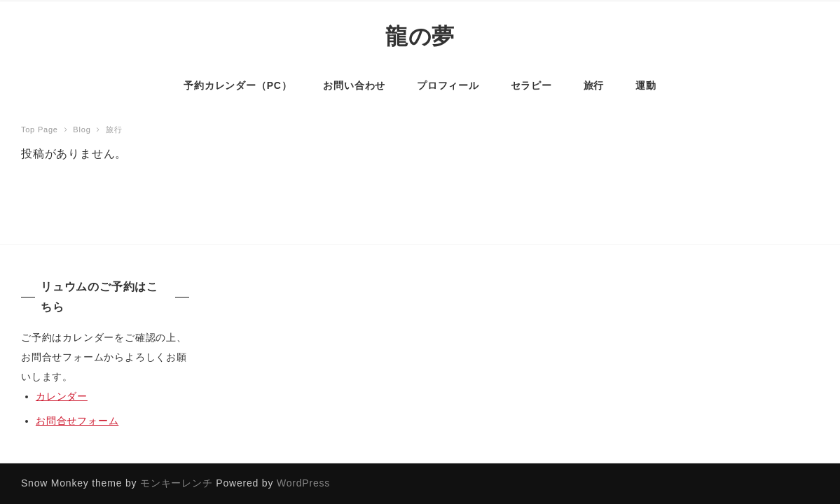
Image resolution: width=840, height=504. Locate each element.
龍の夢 (420, 36)
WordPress (303, 483)
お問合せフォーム (77, 421)
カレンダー (62, 396)
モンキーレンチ (177, 483)
